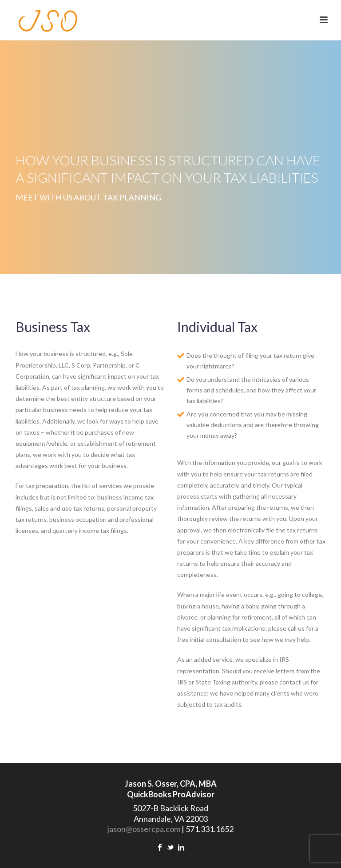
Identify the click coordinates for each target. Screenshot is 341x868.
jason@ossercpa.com (144, 829)
